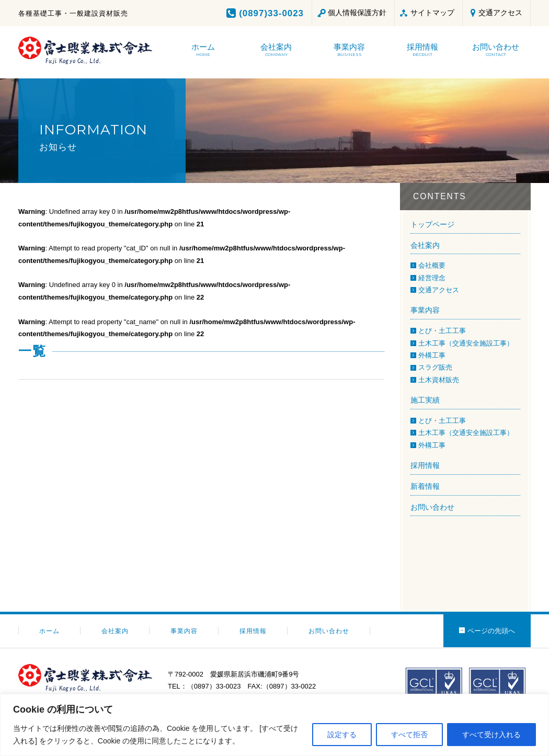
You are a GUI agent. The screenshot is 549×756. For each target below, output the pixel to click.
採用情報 (425, 465)
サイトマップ (432, 13)
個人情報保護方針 (357, 13)
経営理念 (432, 278)
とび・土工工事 (442, 331)
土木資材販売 (439, 380)
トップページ (432, 224)
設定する (342, 735)
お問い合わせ (432, 507)
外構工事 (432, 355)
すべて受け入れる (491, 735)
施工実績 (425, 400)
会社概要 (432, 265)
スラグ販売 (435, 367)
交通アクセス (500, 13)
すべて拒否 (409, 735)
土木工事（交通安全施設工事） (466, 343)
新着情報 (425, 486)
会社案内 (425, 245)
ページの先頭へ (491, 631)
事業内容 (425, 310)
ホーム (49, 631)
